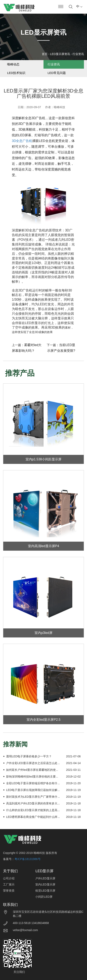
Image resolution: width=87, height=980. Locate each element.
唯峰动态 (13, 64)
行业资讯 (78, 54)
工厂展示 (9, 884)
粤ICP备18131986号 (28, 859)
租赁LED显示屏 (45, 891)
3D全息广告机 (22, 141)
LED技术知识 (16, 73)
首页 (45, 54)
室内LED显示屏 (45, 884)
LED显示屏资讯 (60, 54)
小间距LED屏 (44, 897)
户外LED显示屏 (45, 878)
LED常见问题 (57, 73)
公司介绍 (9, 878)
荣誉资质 (9, 891)
